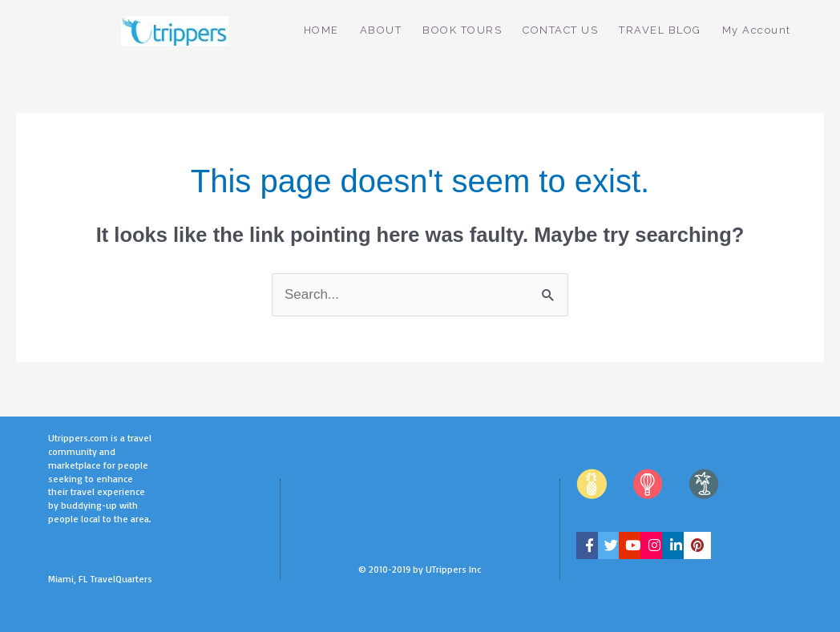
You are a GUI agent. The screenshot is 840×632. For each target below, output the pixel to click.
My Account (757, 30)
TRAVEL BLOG (660, 30)
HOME (321, 30)
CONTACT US (560, 30)
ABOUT (381, 30)
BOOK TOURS (462, 30)
